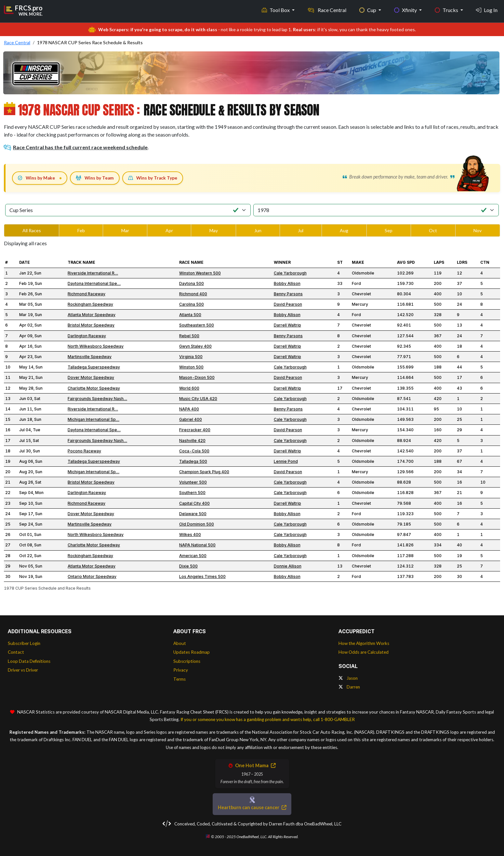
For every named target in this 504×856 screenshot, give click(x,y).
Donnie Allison (288, 566)
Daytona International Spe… (94, 283)
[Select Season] (376, 210)
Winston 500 (191, 367)
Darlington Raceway (87, 336)
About (180, 643)
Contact (16, 652)
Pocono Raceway (84, 451)
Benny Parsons (288, 294)
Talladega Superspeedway (94, 367)
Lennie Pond (286, 461)
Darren (349, 687)
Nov (477, 230)
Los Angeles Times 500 (202, 576)
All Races (32, 230)
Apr (169, 230)
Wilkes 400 (190, 535)
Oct (433, 230)
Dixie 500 (188, 566)
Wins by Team (95, 178)
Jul (301, 230)
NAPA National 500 (197, 545)
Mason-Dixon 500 (197, 377)
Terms (179, 679)
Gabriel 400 (191, 419)
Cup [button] (368, 10)
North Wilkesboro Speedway (96, 346)
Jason (348, 678)
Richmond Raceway (86, 294)
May (214, 230)
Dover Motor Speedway (91, 377)
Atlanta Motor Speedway (92, 315)
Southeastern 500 (197, 325)
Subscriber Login (24, 643)
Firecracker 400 (195, 430)
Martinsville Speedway (90, 357)
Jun (258, 230)
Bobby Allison (287, 283)
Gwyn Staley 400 (195, 346)
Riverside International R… (93, 273)
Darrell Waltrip (287, 325)
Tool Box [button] (276, 10)
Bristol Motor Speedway (91, 325)
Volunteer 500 (193, 482)
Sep (389, 230)
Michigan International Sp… (93, 419)
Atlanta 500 (190, 315)
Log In (487, 10)
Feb (81, 230)
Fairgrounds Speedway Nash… (97, 399)
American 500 (193, 556)
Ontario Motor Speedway (92, 576)
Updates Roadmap (192, 652)
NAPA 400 (189, 409)
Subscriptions (187, 661)
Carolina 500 (192, 304)
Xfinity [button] (406, 10)
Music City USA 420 (198, 399)
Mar (125, 230)
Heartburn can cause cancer (252, 807)
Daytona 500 (192, 283)
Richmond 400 (193, 294)
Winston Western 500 (200, 273)
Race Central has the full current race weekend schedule (76, 147)
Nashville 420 (192, 441)
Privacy (181, 670)
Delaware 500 (193, 514)
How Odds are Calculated (364, 652)
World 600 (189, 388)
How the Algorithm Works (364, 643)
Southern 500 (192, 493)
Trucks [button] (447, 10)
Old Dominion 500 (197, 524)
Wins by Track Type (153, 178)
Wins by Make (36, 178)
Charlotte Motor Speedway (94, 388)
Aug (344, 230)
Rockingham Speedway (90, 304)
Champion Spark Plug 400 (204, 472)
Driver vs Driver (23, 670)
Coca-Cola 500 (194, 451)
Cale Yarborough (290, 273)
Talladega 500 (193, 461)
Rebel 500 (189, 336)
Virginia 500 (191, 357)
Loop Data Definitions (29, 661)
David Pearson (288, 304)
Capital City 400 (194, 503)
